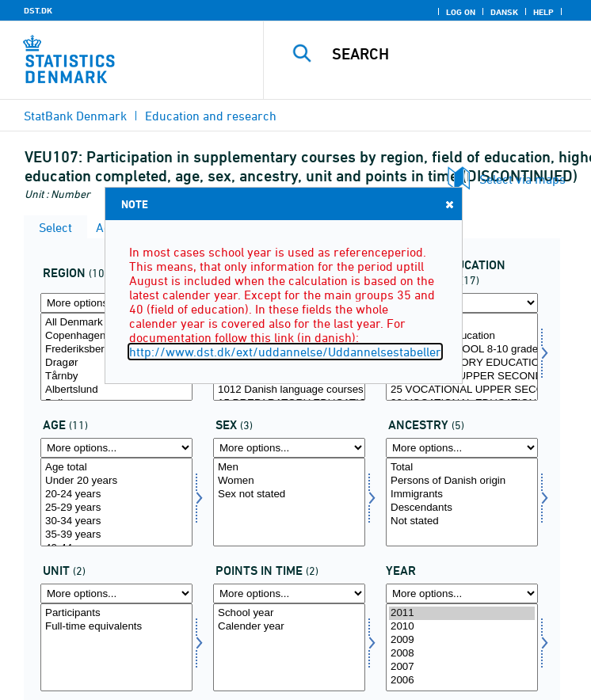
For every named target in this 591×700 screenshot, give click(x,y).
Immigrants (462, 495)
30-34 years (116, 521)
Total (462, 468)
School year (289, 613)
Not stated (462, 521)
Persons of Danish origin (462, 481)
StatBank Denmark (75, 116)
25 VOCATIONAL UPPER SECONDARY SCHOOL (462, 390)
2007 (462, 667)
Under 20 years (116, 481)
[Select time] (462, 647)
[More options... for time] (462, 593)
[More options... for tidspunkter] (289, 593)
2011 (462, 613)
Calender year (289, 627)
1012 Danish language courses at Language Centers (289, 390)
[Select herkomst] (462, 502)
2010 (462, 627)
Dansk (504, 12)
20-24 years (116, 495)
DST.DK (38, 10)
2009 (462, 640)
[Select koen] (289, 502)
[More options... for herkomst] (462, 448)
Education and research (211, 116)
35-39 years (116, 535)
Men (289, 468)
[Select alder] (116, 502)
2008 (462, 654)
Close (448, 204)
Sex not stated (289, 495)
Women (289, 481)
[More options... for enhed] (116, 593)
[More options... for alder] (116, 448)
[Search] (455, 54)
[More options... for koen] (289, 448)
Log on (461, 12)
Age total (116, 468)
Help (543, 12)
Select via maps (522, 179)
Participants (116, 613)
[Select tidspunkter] (289, 647)
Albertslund (116, 390)
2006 (462, 681)
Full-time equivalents (116, 627)
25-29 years (116, 508)
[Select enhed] (116, 647)
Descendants (462, 508)
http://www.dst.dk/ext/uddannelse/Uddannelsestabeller (285, 352)
